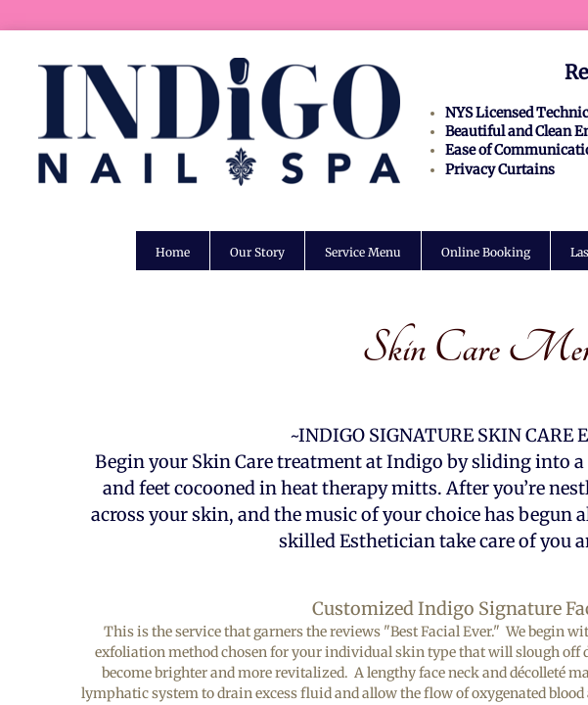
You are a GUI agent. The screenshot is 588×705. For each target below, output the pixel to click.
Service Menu (363, 252)
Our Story (257, 252)
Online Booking (486, 252)
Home (173, 252)
